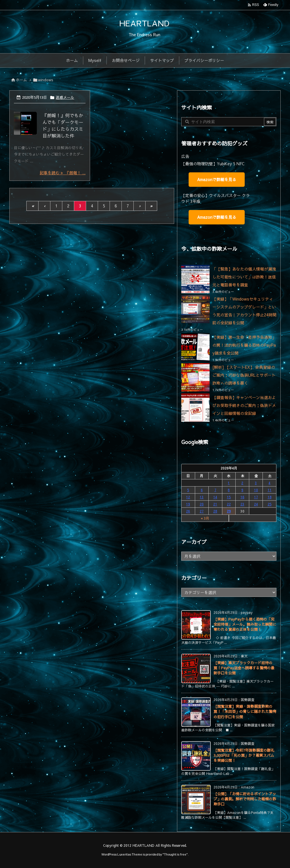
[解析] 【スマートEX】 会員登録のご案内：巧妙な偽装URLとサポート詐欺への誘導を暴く (244, 375)
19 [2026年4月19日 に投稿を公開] (188, 504)
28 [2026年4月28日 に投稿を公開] (215, 511)
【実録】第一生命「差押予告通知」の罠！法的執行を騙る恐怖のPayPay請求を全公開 (244, 345)
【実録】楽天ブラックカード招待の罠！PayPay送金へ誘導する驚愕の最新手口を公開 (244, 668)
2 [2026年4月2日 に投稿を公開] (242, 483)
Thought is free (175, 854)
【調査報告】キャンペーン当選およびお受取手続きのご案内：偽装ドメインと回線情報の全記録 (244, 405)
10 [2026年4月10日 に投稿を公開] (256, 490)
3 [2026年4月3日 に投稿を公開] (256, 483)
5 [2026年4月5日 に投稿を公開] (188, 490)
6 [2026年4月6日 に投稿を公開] (202, 490)
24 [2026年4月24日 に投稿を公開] (256, 504)
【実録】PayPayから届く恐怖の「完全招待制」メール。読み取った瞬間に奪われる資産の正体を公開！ (245, 624)
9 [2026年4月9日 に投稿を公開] (242, 490)
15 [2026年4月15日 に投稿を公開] (229, 497)
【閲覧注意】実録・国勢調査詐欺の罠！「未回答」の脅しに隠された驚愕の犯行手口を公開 (245, 711)
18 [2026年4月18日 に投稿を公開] (270, 497)
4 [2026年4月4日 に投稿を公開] (269, 483)
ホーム (21, 80)
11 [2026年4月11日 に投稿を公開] (270, 490)
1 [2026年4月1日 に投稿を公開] (229, 483)
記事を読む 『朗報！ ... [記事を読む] (63, 173)
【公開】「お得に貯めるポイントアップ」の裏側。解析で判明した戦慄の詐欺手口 (245, 799)
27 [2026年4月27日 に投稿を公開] (202, 511)
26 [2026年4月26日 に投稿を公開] (188, 511)
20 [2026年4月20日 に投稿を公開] (202, 504)
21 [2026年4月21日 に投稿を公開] (215, 504)
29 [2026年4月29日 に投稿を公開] (229, 511)
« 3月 (205, 518)
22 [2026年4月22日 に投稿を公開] (229, 504)
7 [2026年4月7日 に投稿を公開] (215, 490)
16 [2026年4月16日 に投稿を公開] (242, 497)
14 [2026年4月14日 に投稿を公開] (215, 497)
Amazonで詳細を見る (217, 179)
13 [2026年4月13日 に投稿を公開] (202, 497)
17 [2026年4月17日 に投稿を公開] (256, 497)
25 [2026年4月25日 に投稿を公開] (270, 504)
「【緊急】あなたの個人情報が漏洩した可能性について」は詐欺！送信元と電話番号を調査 (244, 277)
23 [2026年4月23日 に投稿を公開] (242, 504)
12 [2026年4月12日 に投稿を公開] (188, 497)
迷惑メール (65, 97)
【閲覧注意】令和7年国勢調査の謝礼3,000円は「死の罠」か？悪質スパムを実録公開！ (244, 755)
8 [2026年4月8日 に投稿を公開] (229, 490)
